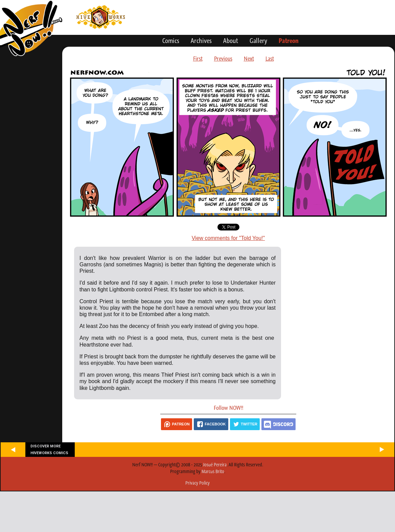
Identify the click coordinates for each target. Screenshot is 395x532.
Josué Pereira (215, 465)
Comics (171, 41)
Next (249, 59)
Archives (201, 41)
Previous (223, 59)
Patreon (289, 41)
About (231, 41)
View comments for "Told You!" (228, 238)
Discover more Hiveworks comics (49, 449)
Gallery (258, 41)
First (198, 59)
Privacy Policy (197, 483)
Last (270, 59)
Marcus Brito (213, 471)
